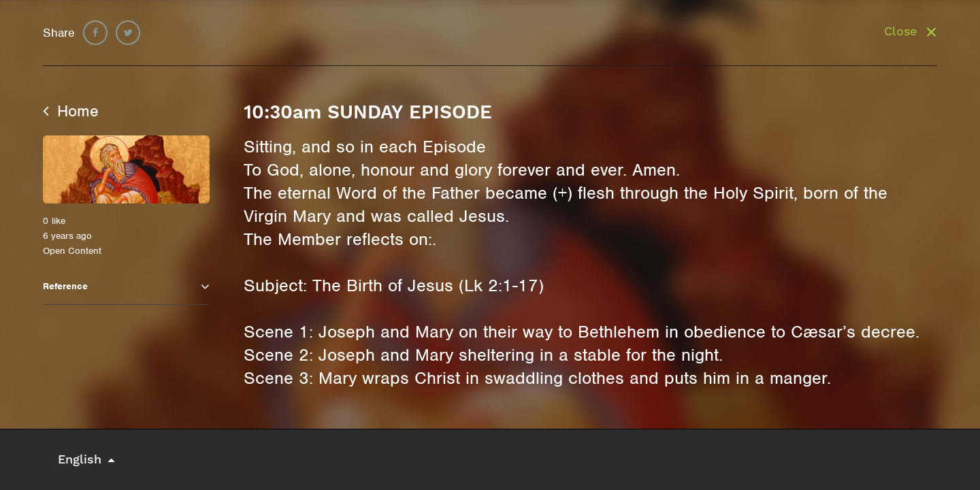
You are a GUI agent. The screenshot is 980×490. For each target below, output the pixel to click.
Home (71, 111)
